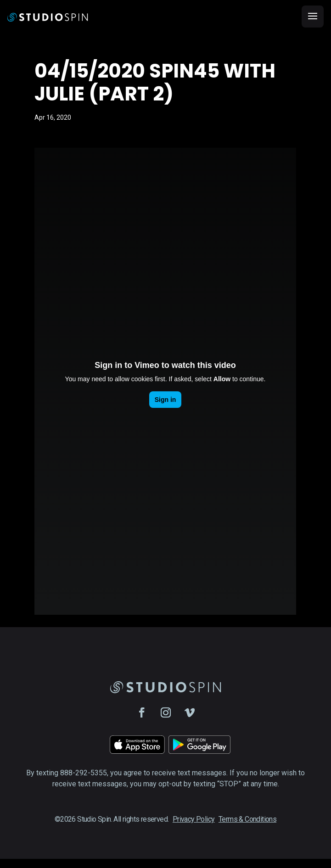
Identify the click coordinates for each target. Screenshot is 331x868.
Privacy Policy (194, 819)
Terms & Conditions (247, 819)
